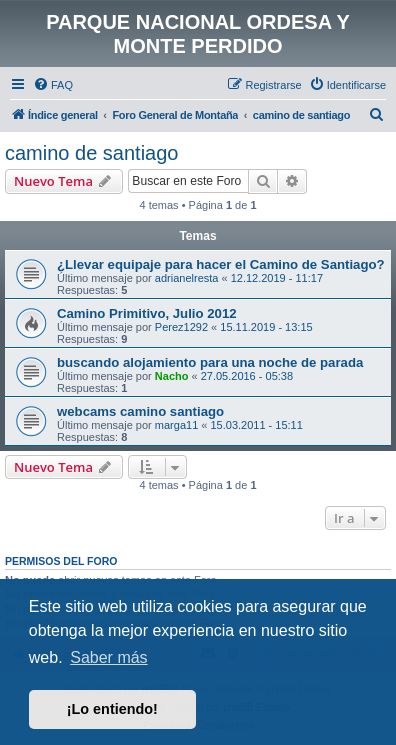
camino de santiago (91, 153)
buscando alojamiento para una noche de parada (210, 362)
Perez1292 (181, 327)
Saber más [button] (108, 657)
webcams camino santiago (140, 411)
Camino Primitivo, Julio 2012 (147, 313)
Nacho (172, 376)
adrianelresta (187, 278)
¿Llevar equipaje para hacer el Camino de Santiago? (221, 264)
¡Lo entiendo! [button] (112, 709)
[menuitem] (53, 85)
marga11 (176, 425)
